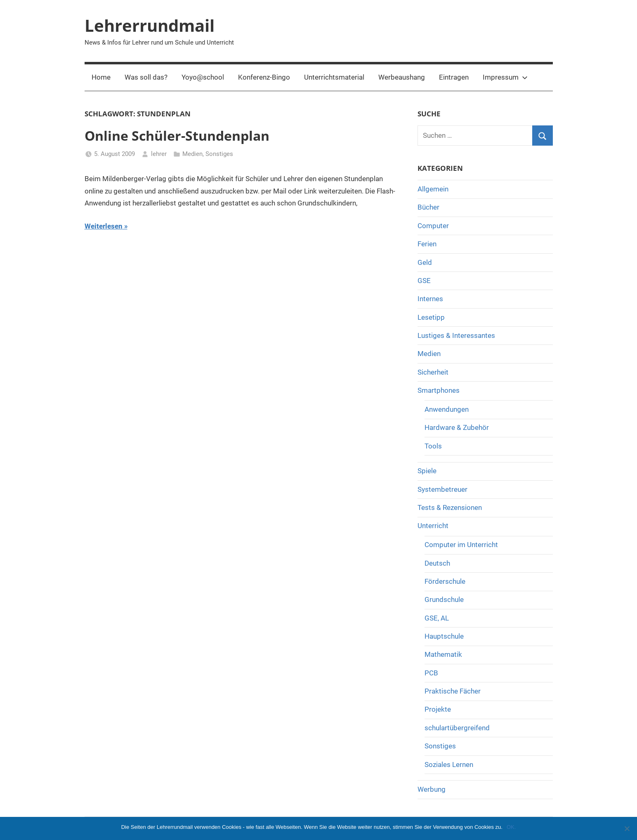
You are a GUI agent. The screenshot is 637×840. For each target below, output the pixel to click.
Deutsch (437, 563)
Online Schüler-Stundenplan (177, 136)
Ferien (427, 244)
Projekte (438, 709)
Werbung (432, 789)
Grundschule (444, 599)
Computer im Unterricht (461, 545)
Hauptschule (444, 636)
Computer (433, 226)
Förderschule (445, 581)
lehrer (159, 154)
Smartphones (439, 390)
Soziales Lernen (449, 764)
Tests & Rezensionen (450, 507)
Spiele (427, 471)
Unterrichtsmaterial (334, 77)
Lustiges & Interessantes (456, 335)
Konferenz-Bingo (264, 77)
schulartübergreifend (457, 728)
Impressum (505, 77)
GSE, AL (437, 618)
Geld (425, 262)
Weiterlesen (104, 226)
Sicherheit (433, 372)
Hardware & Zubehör (457, 427)
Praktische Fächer (453, 691)
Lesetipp (431, 317)
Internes (430, 299)
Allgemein (433, 189)
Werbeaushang (402, 77)
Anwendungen (447, 409)
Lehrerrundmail (150, 25)
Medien (192, 154)
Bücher (428, 207)
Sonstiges (219, 154)
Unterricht (433, 526)
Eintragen (454, 77)
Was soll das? (146, 77)
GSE (424, 281)
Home (101, 77)
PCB (431, 673)
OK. (511, 827)
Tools (433, 446)
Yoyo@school (203, 77)
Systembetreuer (442, 489)
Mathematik (443, 654)
